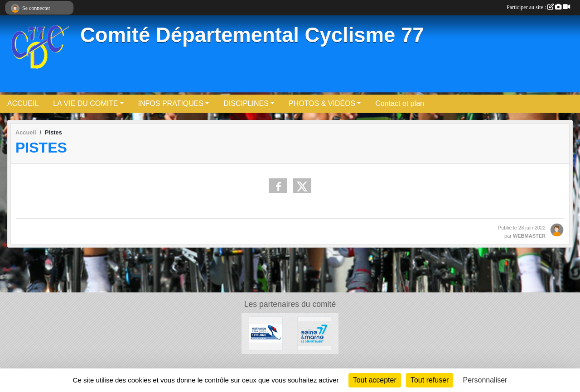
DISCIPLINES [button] (246, 103)
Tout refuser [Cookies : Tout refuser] (430, 380)
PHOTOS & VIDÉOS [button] (322, 103)
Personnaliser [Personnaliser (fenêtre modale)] (485, 380)
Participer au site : (538, 7)
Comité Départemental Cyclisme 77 (252, 35)
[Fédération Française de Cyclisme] (266, 333)
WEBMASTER (529, 236)
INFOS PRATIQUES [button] (171, 103)
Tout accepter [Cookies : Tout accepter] (375, 380)
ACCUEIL (23, 103)
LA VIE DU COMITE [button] (85, 103)
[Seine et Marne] (314, 333)
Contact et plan (400, 103)
